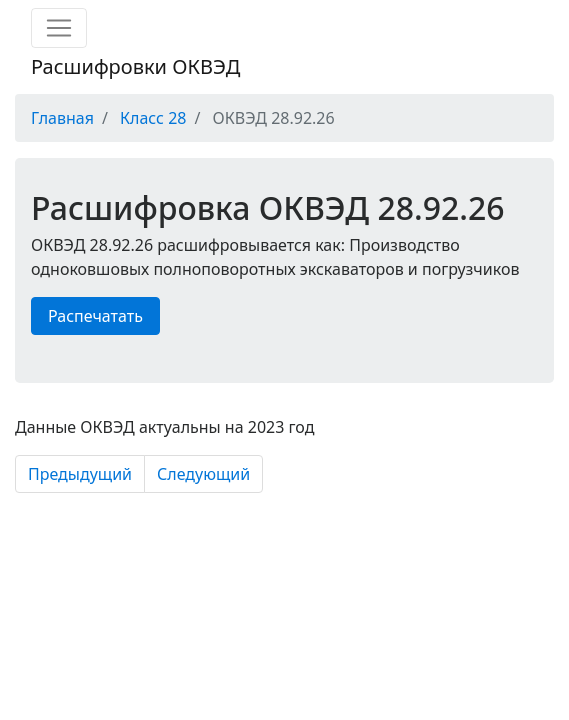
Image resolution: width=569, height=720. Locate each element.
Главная (62, 118)
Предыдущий (80, 474)
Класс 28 (153, 118)
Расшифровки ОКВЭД (135, 66)
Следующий (203, 474)
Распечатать (95, 316)
